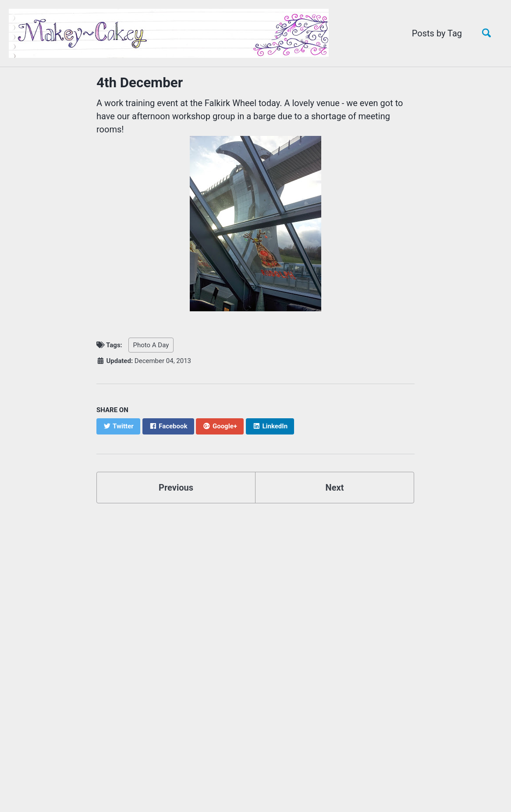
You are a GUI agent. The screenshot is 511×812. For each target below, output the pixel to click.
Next (335, 488)
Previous (176, 488)
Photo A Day (151, 345)
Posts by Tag (437, 33)
